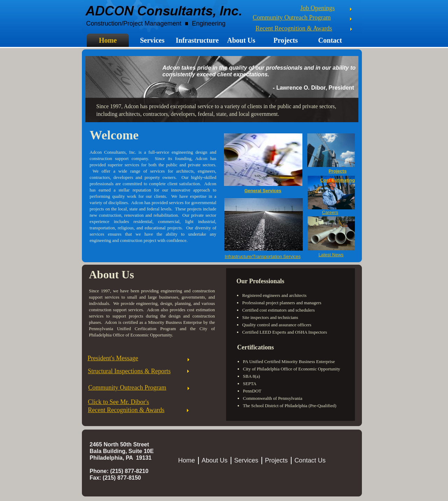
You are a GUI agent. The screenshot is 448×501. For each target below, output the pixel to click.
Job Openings (318, 8)
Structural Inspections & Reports (129, 371)
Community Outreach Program (292, 18)
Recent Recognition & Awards (294, 28)
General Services (263, 191)
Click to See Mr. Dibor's (118, 402)
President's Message (113, 358)
